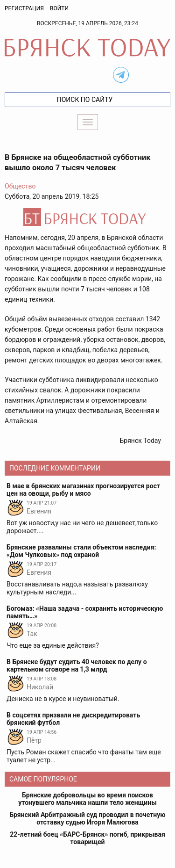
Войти (59, 8)
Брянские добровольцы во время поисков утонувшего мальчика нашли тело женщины (87, 799)
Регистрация (24, 8)
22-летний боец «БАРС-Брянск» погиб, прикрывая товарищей (87, 838)
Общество (20, 186)
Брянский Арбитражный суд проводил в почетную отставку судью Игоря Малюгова (87, 818)
